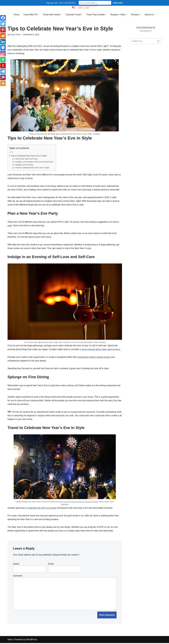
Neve (10, 641)
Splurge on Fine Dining (25, 165)
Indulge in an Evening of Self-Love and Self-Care (34, 162)
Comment (18, 577)
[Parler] (3, 77)
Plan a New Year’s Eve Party (27, 159)
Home (16, 15)
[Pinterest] (3, 30)
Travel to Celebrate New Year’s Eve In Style (32, 168)
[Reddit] (3, 36)
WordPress (32, 641)
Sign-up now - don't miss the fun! (61, 3)
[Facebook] (3, 18)
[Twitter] (3, 24)
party (10, 226)
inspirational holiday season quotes (94, 357)
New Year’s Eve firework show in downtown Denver (78, 502)
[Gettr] (3, 65)
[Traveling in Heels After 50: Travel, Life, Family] (85, 6)
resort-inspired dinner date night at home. (101, 350)
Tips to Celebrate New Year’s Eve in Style (29, 156)
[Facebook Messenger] (3, 48)
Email (51, 565)
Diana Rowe (15, 35)
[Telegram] (3, 71)
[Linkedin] (3, 42)
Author (16, 565)
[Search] (143, 41)
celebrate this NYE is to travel (42, 509)
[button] (38, 14)
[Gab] (3, 60)
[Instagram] (3, 54)
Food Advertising (144, 27)
